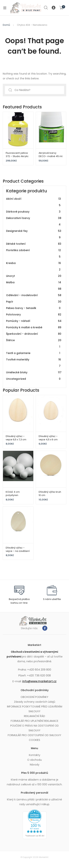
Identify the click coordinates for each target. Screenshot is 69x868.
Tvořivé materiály (34, 363)
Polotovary (34, 315)
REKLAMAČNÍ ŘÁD (34, 716)
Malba (34, 286)
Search (46, 8)
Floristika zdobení (34, 254)
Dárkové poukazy (34, 212)
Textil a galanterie (34, 353)
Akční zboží (34, 202)
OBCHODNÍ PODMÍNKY (34, 697)
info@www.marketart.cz (39, 681)
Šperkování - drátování (34, 334)
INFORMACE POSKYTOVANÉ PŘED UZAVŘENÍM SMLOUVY (35, 709)
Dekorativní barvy (34, 221)
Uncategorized (34, 379)
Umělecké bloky (34, 372)
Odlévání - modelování (34, 295)
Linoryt (34, 276)
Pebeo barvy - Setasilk (34, 308)
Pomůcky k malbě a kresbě (34, 327)
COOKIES (34, 740)
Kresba (34, 266)
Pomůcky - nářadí (34, 321)
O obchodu (34, 760)
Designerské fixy (34, 234)
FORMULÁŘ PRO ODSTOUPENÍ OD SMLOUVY (34, 735)
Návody (35, 765)
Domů (6, 25)
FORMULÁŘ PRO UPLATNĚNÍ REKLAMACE (34, 721)
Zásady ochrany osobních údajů (35, 702)
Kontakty (35, 755)
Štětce (34, 344)
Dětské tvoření (34, 244)
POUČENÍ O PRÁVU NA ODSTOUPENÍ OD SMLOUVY (34, 728)
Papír (34, 302)
